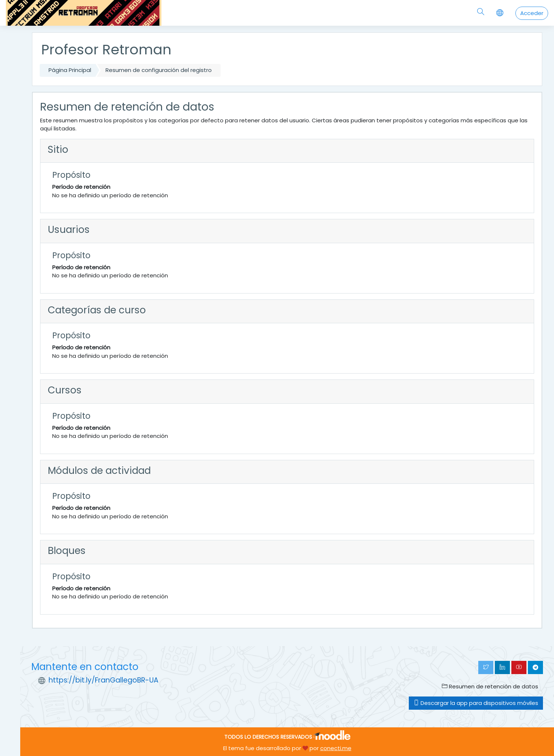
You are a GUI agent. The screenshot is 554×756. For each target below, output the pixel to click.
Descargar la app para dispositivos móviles (476, 703)
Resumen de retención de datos (490, 686)
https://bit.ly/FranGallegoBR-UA (103, 680)
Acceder (532, 13)
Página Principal (70, 70)
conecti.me (336, 748)
